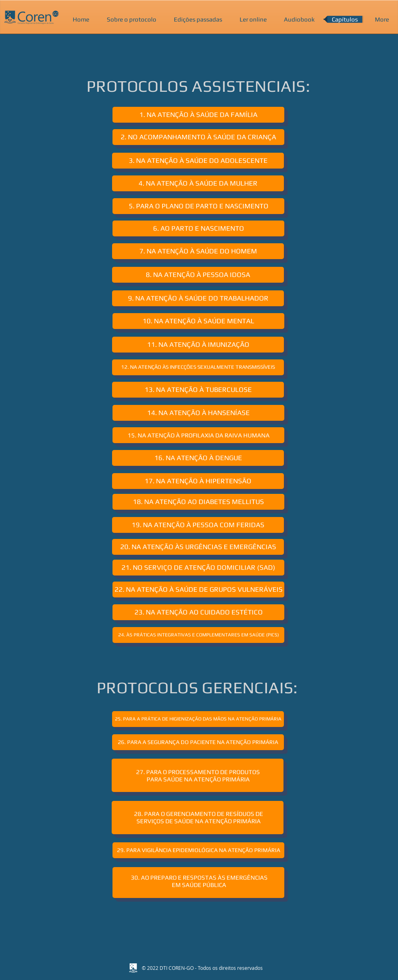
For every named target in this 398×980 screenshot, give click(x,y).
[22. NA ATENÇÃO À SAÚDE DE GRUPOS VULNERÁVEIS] (198, 590)
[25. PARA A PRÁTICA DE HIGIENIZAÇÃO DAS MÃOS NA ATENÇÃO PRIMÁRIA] (198, 719)
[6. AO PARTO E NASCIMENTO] (198, 228)
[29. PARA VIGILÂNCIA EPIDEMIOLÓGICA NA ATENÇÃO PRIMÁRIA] (198, 850)
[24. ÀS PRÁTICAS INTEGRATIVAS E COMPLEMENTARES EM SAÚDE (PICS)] (198, 635)
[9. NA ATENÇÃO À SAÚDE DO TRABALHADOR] (198, 298)
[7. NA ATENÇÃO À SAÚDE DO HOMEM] (198, 251)
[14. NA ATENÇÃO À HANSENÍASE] (198, 413)
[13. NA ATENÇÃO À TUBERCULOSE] (198, 390)
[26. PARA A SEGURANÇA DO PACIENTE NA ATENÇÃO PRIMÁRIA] (198, 742)
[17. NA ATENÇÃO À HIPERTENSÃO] (198, 481)
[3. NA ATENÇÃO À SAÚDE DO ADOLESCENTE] (198, 161)
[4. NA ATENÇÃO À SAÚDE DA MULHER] (198, 183)
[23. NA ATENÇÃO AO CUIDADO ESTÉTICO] (198, 612)
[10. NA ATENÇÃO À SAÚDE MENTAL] (198, 321)
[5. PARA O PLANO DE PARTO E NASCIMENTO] (198, 206)
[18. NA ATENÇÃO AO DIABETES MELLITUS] (198, 502)
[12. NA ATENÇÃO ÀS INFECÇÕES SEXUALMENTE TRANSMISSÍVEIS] (198, 367)
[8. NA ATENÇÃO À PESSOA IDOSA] (198, 275)
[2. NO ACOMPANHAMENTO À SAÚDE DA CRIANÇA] (198, 137)
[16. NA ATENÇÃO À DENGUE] (198, 458)
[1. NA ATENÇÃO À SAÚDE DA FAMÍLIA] (198, 115)
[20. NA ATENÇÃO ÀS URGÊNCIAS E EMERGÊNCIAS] (198, 547)
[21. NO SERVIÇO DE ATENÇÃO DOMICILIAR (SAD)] (198, 568)
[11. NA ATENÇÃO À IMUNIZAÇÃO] (198, 345)
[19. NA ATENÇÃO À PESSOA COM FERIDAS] (198, 525)
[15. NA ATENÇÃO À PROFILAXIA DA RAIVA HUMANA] (198, 435)
